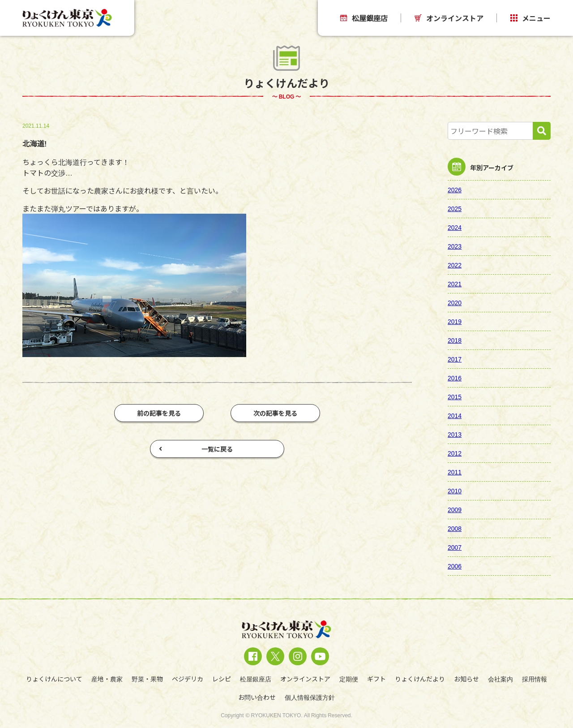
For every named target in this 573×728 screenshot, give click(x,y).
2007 (455, 547)
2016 (455, 378)
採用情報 (535, 679)
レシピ (222, 679)
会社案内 (500, 679)
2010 (455, 491)
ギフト (376, 679)
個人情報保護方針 (310, 697)
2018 (455, 340)
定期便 (349, 679)
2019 (455, 321)
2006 (455, 566)
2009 (455, 509)
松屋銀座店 (364, 18)
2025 (455, 208)
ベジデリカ (188, 679)
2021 (455, 284)
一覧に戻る (196, 449)
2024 (455, 227)
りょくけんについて (54, 679)
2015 (455, 396)
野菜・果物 (147, 679)
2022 (455, 265)
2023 (455, 246)
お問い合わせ (257, 697)
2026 (455, 190)
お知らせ (466, 679)
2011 (455, 472)
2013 (455, 434)
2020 (455, 302)
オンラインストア (449, 18)
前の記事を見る (159, 413)
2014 (455, 415)
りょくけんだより (420, 679)
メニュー (530, 18)
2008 (455, 528)
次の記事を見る (275, 413)
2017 (455, 359)
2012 (455, 453)
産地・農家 (107, 679)
